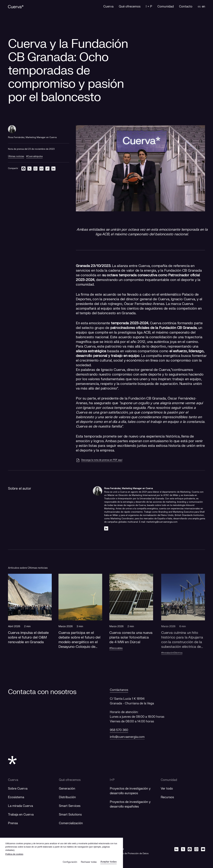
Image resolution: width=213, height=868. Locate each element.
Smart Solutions (70, 815)
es (199, 7)
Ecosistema (16, 797)
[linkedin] (53, 168)
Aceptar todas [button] (108, 862)
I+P (112, 780)
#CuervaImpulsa (34, 156)
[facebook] (23, 168)
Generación (67, 789)
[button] (33, 620)
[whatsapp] (35, 168)
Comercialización (71, 823)
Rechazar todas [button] (89, 862)
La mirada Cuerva (20, 806)
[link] (47, 168)
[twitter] (29, 168)
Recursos (167, 797)
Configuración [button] (70, 862)
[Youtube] (203, 849)
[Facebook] (190, 849)
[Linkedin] (106, 528)
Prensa (13, 823)
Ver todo (167, 789)
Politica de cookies (14, 854)
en (203, 7)
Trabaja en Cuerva (21, 815)
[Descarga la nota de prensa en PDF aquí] (99, 460)
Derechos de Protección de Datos (131, 854)
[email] (41, 168)
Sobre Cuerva (18, 789)
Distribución (67, 797)
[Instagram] (196, 849)
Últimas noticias (16, 156)
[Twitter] (183, 849)
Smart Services (70, 806)
